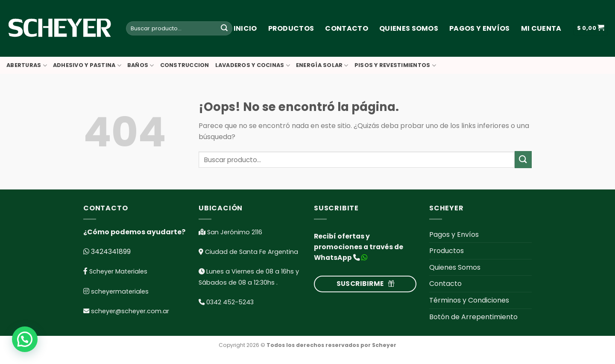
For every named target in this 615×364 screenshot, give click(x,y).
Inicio (245, 28)
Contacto (347, 28)
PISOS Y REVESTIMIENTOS (395, 66)
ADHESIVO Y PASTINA (87, 66)
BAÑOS (141, 66)
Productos (291, 28)
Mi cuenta (541, 28)
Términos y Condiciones (469, 300)
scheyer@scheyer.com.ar (130, 311)
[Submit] (224, 29)
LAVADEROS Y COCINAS (253, 66)
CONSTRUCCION (185, 65)
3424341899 (110, 252)
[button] (27, 339)
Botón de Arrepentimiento (473, 317)
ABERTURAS (27, 66)
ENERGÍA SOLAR (322, 66)
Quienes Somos (409, 28)
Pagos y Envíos (479, 28)
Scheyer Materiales (117, 271)
